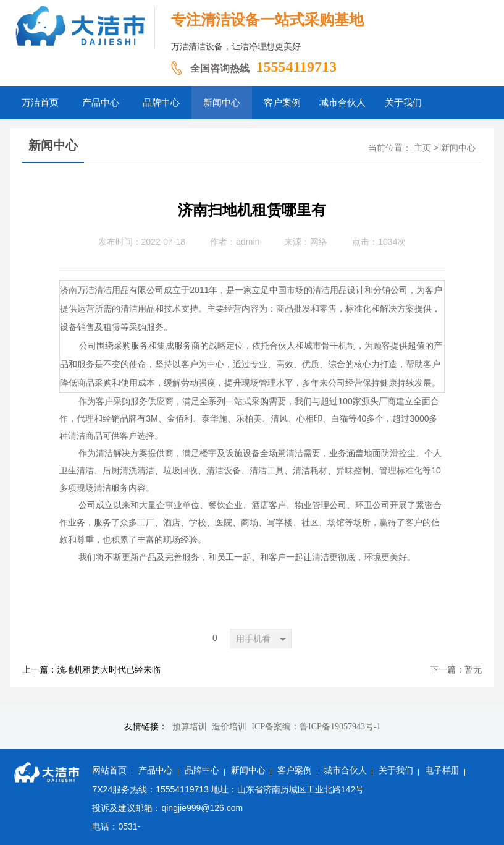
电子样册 (442, 771)
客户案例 (295, 771)
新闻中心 (458, 148)
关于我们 (396, 771)
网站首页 (109, 771)
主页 (422, 148)
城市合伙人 (345, 771)
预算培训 (190, 727)
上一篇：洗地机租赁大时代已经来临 (91, 670)
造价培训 (229, 727)
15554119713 (296, 67)
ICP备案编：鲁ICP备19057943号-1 (316, 727)
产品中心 (156, 771)
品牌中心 (202, 771)
